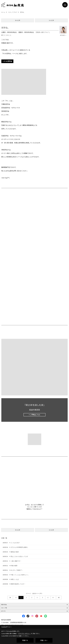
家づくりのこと (6, 35)
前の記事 (18, 20)
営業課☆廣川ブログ (42, 32)
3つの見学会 (8, 61)
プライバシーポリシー (24, 634)
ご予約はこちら (35, 415)
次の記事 (51, 20)
